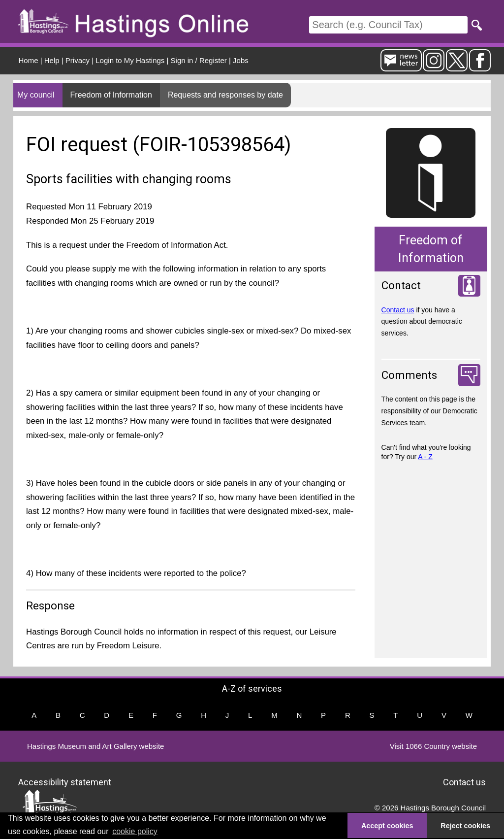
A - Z (425, 457)
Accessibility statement (65, 782)
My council (36, 95)
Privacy (78, 60)
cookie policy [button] (135, 831)
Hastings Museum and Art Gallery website (95, 746)
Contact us (398, 310)
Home (29, 60)
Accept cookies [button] (387, 826)
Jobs (241, 60)
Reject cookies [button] (465, 826)
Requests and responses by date (225, 95)
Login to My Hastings (130, 60)
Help (52, 60)
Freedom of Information (111, 95)
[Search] (388, 25)
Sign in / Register (199, 60)
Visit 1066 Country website (433, 746)
